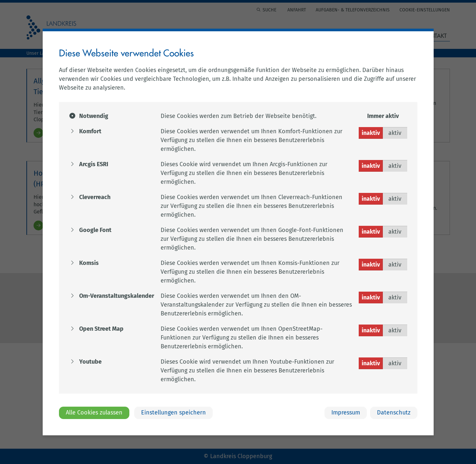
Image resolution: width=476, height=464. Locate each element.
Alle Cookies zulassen (94, 413)
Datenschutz (394, 413)
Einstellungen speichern (173, 413)
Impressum (346, 413)
